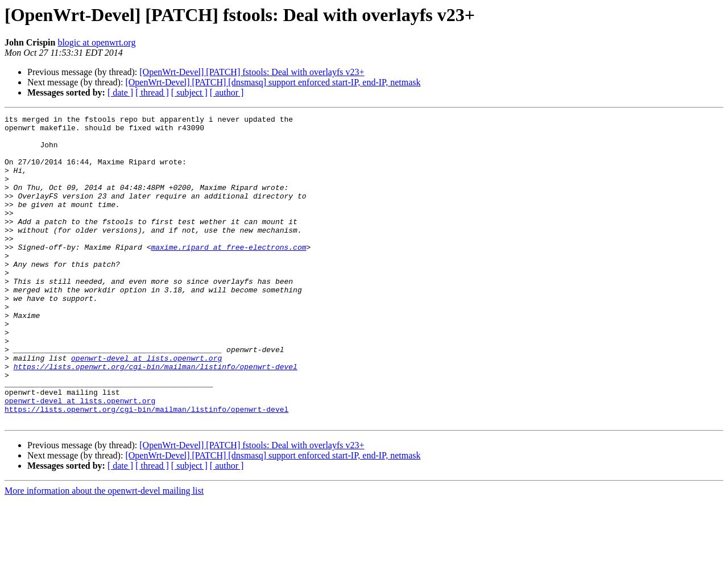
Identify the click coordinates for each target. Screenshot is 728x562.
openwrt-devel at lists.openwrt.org (146, 407)
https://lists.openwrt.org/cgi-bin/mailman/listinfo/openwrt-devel (156, 418)
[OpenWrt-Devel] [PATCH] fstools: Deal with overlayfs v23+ (252, 72)
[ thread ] (152, 92)
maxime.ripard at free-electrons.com (228, 274)
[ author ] (227, 92)
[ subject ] (189, 92)
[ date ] (120, 92)
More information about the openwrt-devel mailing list (104, 552)
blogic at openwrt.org (96, 42)
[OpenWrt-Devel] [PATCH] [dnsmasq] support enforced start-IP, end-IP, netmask (273, 82)
